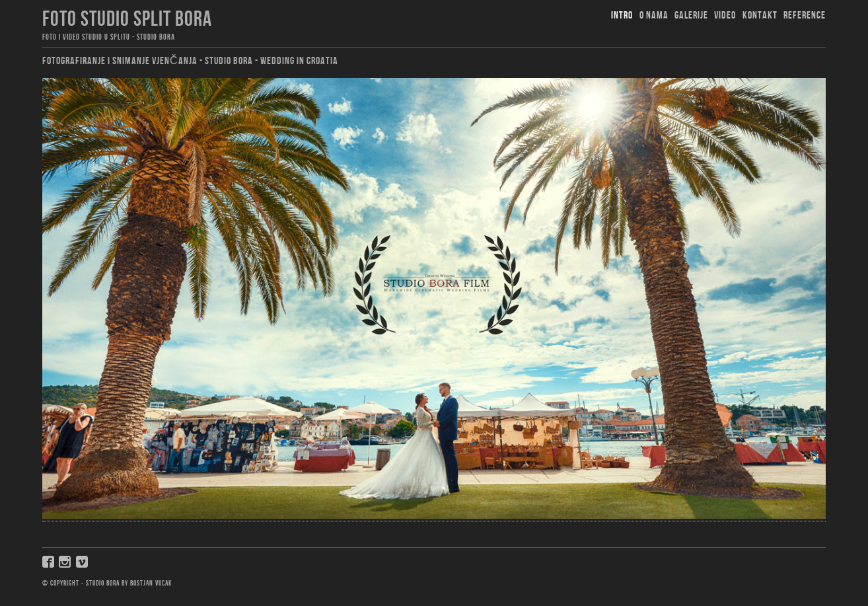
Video (725, 16)
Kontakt (760, 16)
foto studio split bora (127, 19)
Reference (805, 16)
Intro (622, 16)
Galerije (691, 16)
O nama (654, 16)
